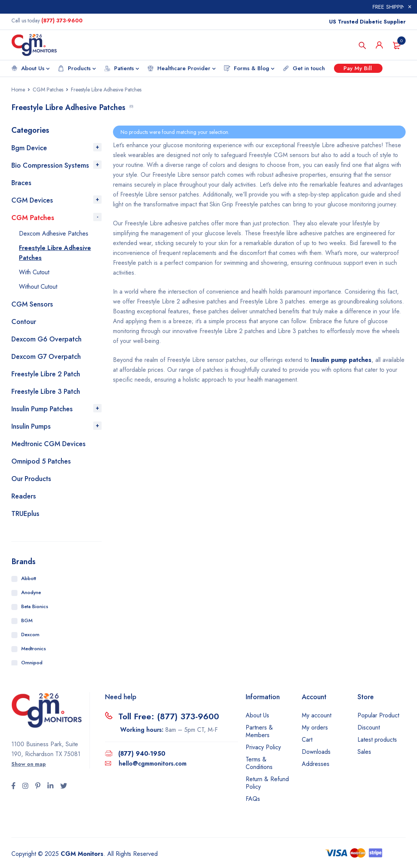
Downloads (316, 752)
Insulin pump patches (341, 360)
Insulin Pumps (31, 426)
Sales (364, 752)
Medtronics (34, 649)
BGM (27, 620)
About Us (257, 715)
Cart (307, 740)
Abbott (29, 578)
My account (317, 715)
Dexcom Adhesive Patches (54, 234)
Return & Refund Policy (267, 783)
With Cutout (34, 272)
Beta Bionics (35, 606)
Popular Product (378, 715)
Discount (369, 727)
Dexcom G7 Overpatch (46, 357)
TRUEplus (25, 514)
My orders (315, 727)
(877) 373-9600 (62, 20)
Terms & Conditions (259, 763)
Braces (21, 183)
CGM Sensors (32, 304)
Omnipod (32, 663)
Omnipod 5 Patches (41, 461)
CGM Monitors (82, 854)
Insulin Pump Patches (42, 409)
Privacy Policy (263, 747)
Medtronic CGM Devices (49, 444)
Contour (24, 322)
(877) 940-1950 (142, 754)
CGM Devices (32, 200)
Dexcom (30, 634)
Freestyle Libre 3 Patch (46, 392)
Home (18, 90)
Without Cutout (38, 287)
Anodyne (31, 592)
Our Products (31, 479)
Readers (24, 496)
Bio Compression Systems (50, 165)
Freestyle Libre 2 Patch (46, 374)
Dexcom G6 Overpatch (46, 339)
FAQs (253, 799)
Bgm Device (29, 148)
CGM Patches (48, 90)
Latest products (377, 740)
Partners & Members (259, 731)
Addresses (316, 764)
